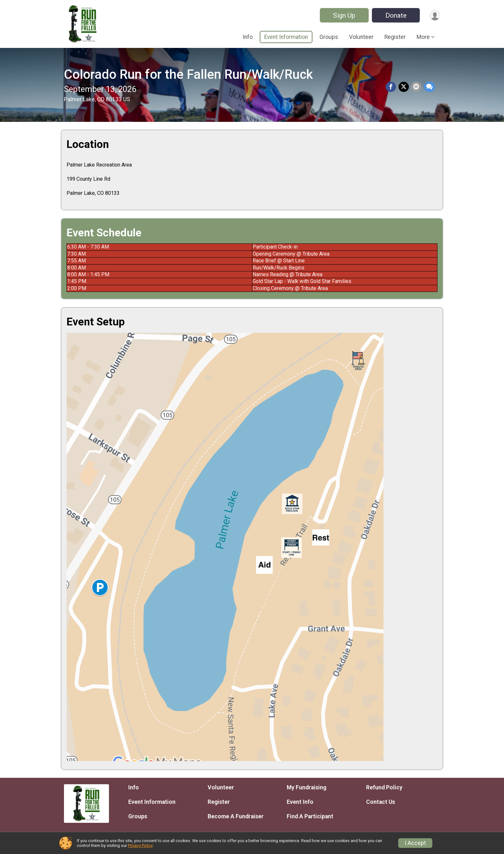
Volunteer (361, 37)
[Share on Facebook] (392, 87)
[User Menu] (434, 15)
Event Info (300, 802)
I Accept (415, 843)
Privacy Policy (140, 845)
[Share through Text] (429, 87)
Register (395, 37)
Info (248, 37)
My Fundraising (306, 787)
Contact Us (381, 802)
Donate (394, 15)
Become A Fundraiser (236, 816)
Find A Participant (310, 816)
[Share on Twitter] (405, 87)
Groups (329, 37)
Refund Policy (384, 787)
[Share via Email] (417, 87)
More (423, 37)
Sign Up (342, 15)
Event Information (286, 37)
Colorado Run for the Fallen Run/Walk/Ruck (188, 74)
